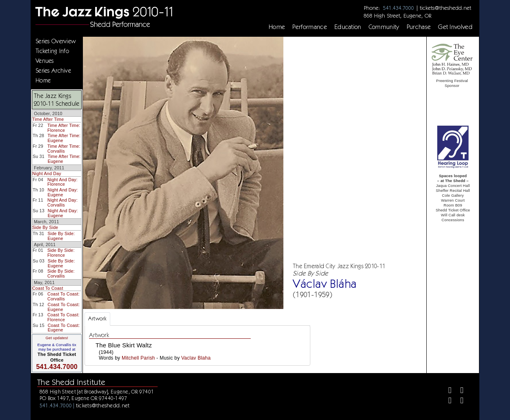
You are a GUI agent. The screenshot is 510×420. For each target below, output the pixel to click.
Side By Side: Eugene (61, 236)
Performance (310, 27)
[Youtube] (458, 401)
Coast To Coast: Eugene (64, 307)
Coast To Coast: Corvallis (63, 296)
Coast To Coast (48, 288)
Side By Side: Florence (61, 253)
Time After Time (48, 119)
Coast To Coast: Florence (63, 317)
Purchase (419, 27)
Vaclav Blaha (196, 358)
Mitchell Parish (138, 358)
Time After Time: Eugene (64, 138)
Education (348, 27)
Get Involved (455, 27)
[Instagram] (447, 401)
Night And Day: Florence (62, 182)
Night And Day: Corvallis (62, 202)
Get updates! (57, 338)
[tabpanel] (197, 346)
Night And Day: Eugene (63, 192)
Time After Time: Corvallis (64, 149)
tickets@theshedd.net (445, 8)
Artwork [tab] (97, 319)
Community (384, 27)
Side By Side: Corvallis (61, 273)
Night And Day (47, 173)
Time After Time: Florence (64, 128)
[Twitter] (458, 391)
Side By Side (45, 227)
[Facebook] (447, 391)
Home (277, 27)
